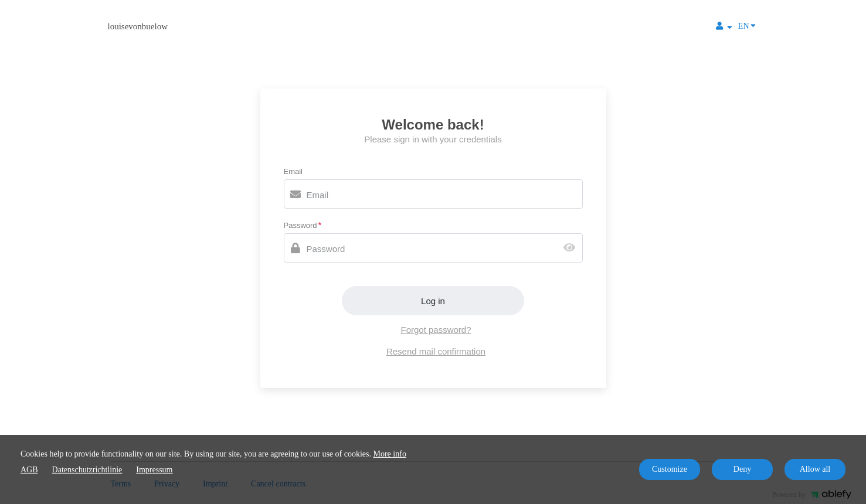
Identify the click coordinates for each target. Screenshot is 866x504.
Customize (670, 469)
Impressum (154, 470)
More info (390, 454)
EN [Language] (747, 25)
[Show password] (572, 248)
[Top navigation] (724, 28)
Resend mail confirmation (436, 351)
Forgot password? (436, 330)
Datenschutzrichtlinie (87, 470)
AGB (29, 470)
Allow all (815, 469)
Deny (742, 469)
